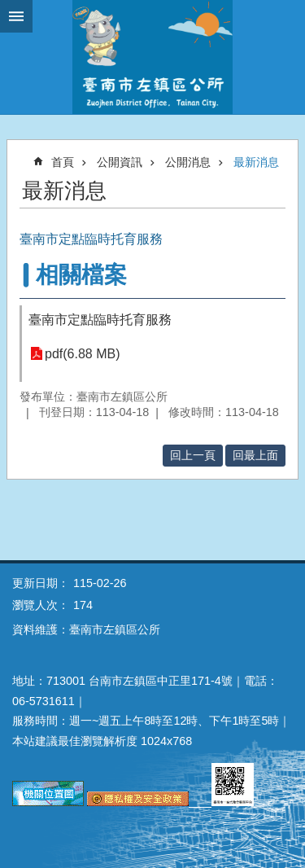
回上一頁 (193, 455)
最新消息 (256, 162)
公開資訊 (120, 162)
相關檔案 (81, 275)
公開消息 (188, 162)
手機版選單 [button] (16, 16)
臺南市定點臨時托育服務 (100, 320)
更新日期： (41, 583)
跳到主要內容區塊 (9, 9)
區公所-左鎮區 (152, 57)
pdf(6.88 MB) (82, 354)
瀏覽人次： (41, 605)
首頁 (63, 162)
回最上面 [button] (255, 455)
